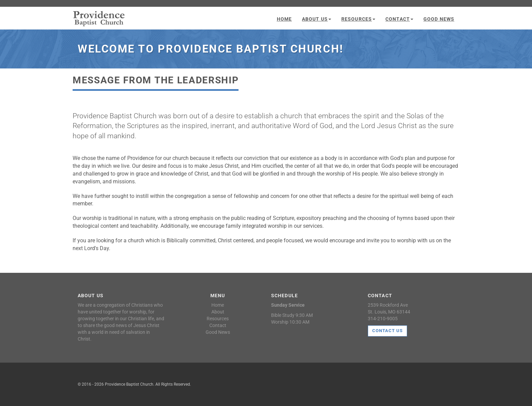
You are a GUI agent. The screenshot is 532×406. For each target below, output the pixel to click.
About (218, 312)
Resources (358, 19)
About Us (317, 19)
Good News (439, 19)
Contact (399, 19)
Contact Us (387, 331)
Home (284, 19)
